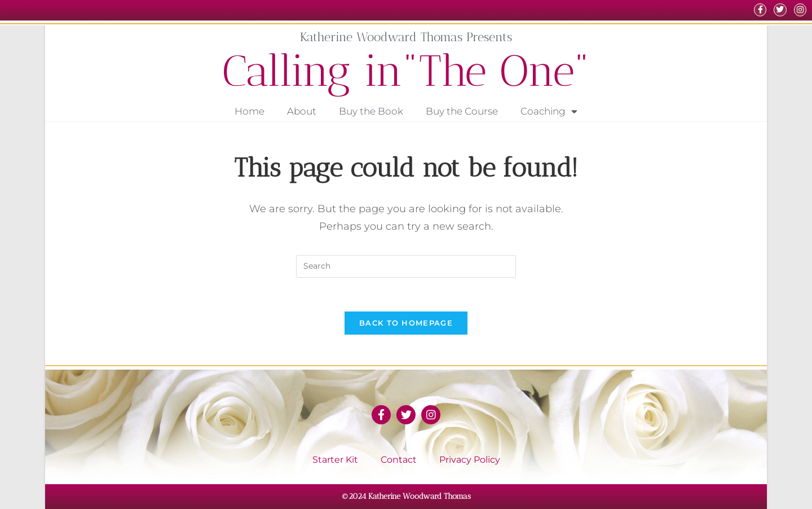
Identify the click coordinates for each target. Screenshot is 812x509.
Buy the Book (371, 111)
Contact (399, 460)
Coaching (549, 111)
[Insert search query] (406, 266)
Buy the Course (462, 111)
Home (250, 111)
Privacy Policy (470, 460)
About (302, 111)
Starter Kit (335, 460)
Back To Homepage (406, 323)
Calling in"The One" (406, 71)
